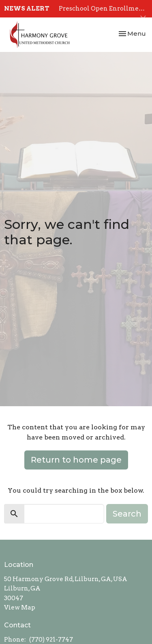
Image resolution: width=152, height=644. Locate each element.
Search (127, 514)
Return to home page (76, 460)
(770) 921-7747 (51, 640)
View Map (20, 607)
